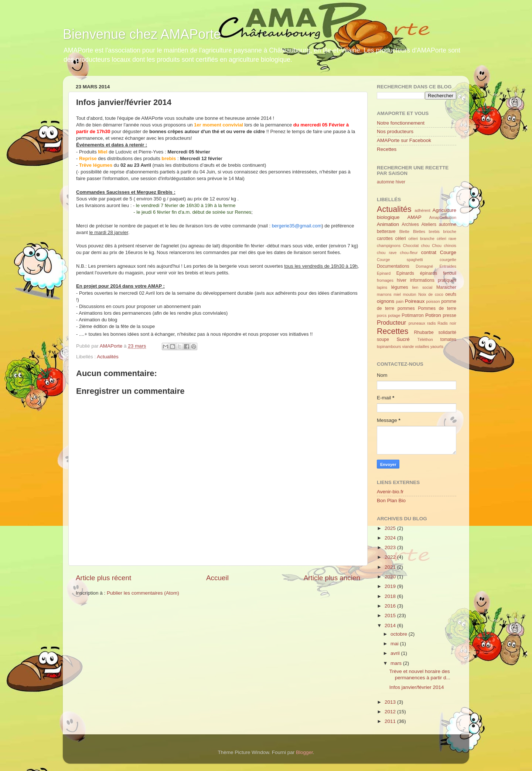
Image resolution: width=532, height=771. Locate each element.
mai (395, 644)
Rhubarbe (424, 332)
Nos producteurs (395, 131)
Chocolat (411, 246)
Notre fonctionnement (401, 123)
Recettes (387, 149)
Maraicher (446, 287)
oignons (386, 301)
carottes (385, 239)
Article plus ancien (332, 578)
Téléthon (425, 339)
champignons (389, 246)
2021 (391, 567)
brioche (450, 231)
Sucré (403, 339)
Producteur (391, 322)
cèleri (401, 239)
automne (386, 182)
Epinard (384, 273)
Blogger (304, 752)
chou (425, 246)
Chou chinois (444, 246)
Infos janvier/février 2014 (417, 687)
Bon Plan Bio (391, 501)
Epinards (405, 273)
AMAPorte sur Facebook (404, 140)
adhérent (422, 210)
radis (431, 323)
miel (397, 294)
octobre (400, 634)
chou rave (387, 253)
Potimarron (412, 315)
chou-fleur (409, 253)
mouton (410, 294)
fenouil (450, 273)
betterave (386, 231)
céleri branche (421, 239)
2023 (391, 547)
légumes (400, 287)
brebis (434, 231)
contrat (429, 252)
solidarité (447, 332)
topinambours (389, 346)
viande (408, 346)
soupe (383, 339)
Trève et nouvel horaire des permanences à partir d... (420, 674)
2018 (391, 596)
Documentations (393, 266)
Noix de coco (431, 294)
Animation (388, 224)
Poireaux (415, 301)
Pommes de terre (437, 308)
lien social (422, 287)
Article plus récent (103, 578)
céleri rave (446, 239)
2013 (391, 702)
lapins (382, 287)
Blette (405, 231)
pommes (406, 308)
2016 (391, 606)
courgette (448, 260)
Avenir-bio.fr (390, 492)
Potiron (433, 315)
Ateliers (429, 224)
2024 (391, 538)
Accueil (217, 578)
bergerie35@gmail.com (297, 226)
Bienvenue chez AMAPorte (142, 34)
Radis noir (447, 323)
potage (394, 315)
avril (396, 653)
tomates (448, 339)
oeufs (451, 294)
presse (450, 315)
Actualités (108, 357)
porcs (382, 315)
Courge (448, 252)
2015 (391, 616)
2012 (391, 712)
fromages (385, 280)
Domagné (424, 266)
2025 (391, 528)
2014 (391, 625)
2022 (391, 557)
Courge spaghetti (400, 260)
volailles (422, 346)
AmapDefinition (443, 217)
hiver (400, 182)
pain (400, 301)
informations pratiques (433, 280)
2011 (391, 721)
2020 (391, 577)
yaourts (437, 346)
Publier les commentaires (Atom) (143, 593)
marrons (384, 294)
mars (397, 663)
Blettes (419, 231)
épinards (429, 273)
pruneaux (417, 323)
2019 (391, 586)
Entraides (448, 266)
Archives (410, 224)
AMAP (415, 217)
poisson (433, 301)
